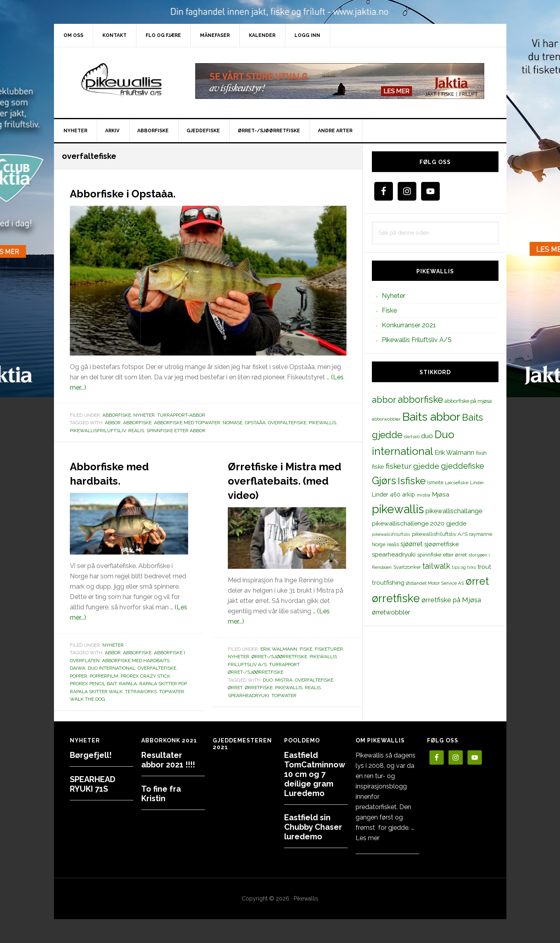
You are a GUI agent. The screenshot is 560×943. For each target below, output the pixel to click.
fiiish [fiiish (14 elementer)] (481, 453)
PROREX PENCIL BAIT (93, 684)
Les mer (368, 838)
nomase (233, 423)
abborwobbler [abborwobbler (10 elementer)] (386, 419)
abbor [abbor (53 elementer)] (384, 400)
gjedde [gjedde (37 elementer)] (426, 466)
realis (136, 431)
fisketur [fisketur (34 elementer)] (399, 466)
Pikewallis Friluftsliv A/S (417, 340)
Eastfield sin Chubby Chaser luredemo (313, 827)
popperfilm (104, 676)
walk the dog (88, 699)
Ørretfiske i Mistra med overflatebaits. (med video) (277, 487)
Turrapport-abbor (181, 415)
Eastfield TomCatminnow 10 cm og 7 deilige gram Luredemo (315, 774)
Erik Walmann (279, 663)
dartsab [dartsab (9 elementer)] (412, 437)
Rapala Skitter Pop (163, 684)
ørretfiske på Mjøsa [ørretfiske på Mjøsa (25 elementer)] (451, 600)
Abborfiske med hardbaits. (124, 472)
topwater (172, 692)
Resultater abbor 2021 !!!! (168, 760)
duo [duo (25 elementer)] (427, 436)
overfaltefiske (287, 423)
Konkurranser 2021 (409, 325)
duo (268, 694)
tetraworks (141, 692)
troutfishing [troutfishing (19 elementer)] (388, 583)
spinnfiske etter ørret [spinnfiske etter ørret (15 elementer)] (442, 555)
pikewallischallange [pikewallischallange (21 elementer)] (454, 511)
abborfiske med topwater (187, 423)
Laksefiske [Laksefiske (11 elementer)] (457, 483)
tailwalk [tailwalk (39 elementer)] (436, 566)
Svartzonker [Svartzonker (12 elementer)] (407, 567)
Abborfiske (117, 415)
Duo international (112, 668)
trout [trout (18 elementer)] (484, 567)
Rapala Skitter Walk (96, 692)
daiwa (78, 668)
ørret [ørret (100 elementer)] (477, 581)
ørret (235, 702)
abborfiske (137, 423)
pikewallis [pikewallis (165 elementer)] (398, 509)
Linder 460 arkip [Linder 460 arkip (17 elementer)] (394, 494)
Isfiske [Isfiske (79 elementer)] (412, 481)
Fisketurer (329, 663)
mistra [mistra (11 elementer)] (423, 495)
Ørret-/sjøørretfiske (279, 671)
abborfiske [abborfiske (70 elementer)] (420, 400)
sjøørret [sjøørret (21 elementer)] (412, 544)
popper (79, 676)
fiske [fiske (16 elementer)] (378, 467)
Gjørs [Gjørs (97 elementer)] (384, 481)
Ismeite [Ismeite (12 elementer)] (435, 482)
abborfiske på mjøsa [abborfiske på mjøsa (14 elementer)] (468, 401)
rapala (128, 684)
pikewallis (322, 423)
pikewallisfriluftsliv (98, 431)
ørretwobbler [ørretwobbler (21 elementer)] (391, 612)
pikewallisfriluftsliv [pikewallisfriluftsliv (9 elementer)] (391, 534)
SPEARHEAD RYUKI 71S (93, 784)
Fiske (306, 663)
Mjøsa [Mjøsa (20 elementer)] (441, 494)
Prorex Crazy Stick (145, 676)
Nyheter (144, 415)
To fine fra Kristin (161, 794)
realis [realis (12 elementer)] (393, 544)
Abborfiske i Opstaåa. (142, 192)
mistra (284, 694)
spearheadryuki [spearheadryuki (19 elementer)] (394, 555)
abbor (113, 423)
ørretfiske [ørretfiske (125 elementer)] (396, 598)
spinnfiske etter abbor (176, 431)
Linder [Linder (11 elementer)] (477, 483)
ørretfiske (259, 702)
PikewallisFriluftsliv (121, 81)
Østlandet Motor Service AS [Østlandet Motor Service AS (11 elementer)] (435, 583)
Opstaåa (255, 423)
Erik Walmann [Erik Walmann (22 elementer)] (454, 453)
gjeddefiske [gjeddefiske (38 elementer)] (463, 466)
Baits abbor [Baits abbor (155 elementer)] (431, 417)
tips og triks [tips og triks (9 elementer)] (464, 567)
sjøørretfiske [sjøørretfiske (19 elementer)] (442, 544)
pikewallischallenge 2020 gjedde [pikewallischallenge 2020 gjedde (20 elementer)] (419, 523)
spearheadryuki (248, 710)
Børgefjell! (91, 755)
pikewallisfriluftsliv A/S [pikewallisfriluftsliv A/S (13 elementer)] (440, 534)
